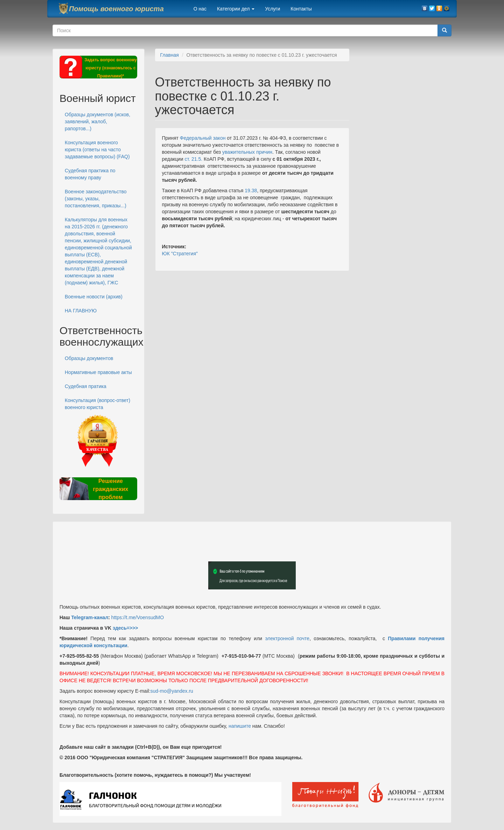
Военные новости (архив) (94, 297)
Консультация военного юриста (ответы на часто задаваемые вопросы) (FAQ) (97, 150)
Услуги (272, 9)
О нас (200, 9)
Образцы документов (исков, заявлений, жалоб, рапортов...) (97, 122)
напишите (240, 726)
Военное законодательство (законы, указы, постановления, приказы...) (96, 199)
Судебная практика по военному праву (90, 174)
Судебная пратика (86, 386)
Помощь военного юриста (116, 9)
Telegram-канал (90, 617)
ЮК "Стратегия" (180, 254)
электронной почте (287, 638)
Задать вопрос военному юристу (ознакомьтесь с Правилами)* (111, 68)
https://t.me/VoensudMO (137, 617)
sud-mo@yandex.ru (172, 691)
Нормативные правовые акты (98, 372)
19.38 (251, 191)
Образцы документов (89, 358)
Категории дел (236, 9)
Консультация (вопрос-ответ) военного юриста (97, 404)
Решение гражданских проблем (110, 489)
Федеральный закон (203, 138)
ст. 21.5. (193, 159)
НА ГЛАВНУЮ (81, 311)
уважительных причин (247, 152)
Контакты (301, 9)
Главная (170, 55)
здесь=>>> (125, 628)
